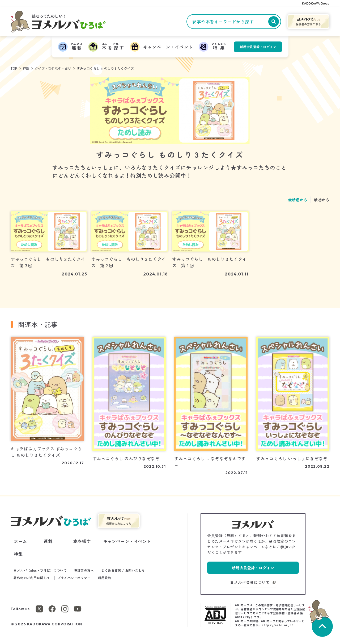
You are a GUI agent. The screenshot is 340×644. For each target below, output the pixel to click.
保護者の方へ (84, 570)
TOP (14, 68)
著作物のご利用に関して (32, 578)
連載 (26, 68)
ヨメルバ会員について (250, 582)
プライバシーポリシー (74, 578)
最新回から (298, 200)
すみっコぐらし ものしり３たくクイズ (105, 68)
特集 (18, 554)
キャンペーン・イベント (127, 541)
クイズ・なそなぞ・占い (53, 68)
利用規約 (105, 578)
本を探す (82, 541)
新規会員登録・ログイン (258, 47)
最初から (322, 200)
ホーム (20, 541)
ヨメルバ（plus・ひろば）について (40, 570)
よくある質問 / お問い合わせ (123, 570)
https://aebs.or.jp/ (277, 625)
